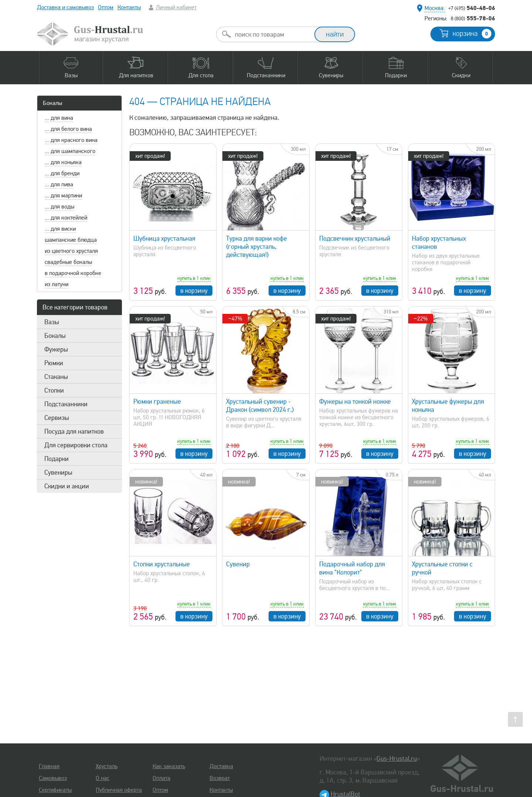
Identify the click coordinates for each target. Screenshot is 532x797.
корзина (472, 34)
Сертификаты (55, 790)
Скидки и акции (67, 486)
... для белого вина (68, 129)
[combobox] (272, 34)
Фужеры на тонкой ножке (355, 401)
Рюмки (54, 363)
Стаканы (56, 377)
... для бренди (62, 173)
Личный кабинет (176, 7)
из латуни (57, 284)
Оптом (106, 7)
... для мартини (63, 196)
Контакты (129, 7)
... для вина (59, 118)
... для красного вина (71, 140)
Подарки (57, 459)
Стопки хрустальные (162, 564)
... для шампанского (70, 151)
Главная (49, 766)
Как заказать (169, 766)
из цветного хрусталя (71, 251)
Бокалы (52, 103)
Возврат (220, 778)
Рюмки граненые (157, 401)
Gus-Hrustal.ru (397, 759)
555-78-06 (473, 18)
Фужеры (56, 349)
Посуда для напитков (74, 431)
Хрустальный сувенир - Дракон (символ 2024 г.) (260, 406)
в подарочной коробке (73, 273)
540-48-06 (472, 8)
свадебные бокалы (68, 262)
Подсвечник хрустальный (355, 238)
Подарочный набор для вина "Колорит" (352, 568)
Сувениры (58, 472)
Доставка (221, 766)
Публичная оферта (119, 790)
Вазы (52, 322)
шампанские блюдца (71, 240)
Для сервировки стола (76, 445)
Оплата (161, 778)
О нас (103, 778)
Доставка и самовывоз (65, 7)
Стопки (54, 390)
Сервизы (57, 418)
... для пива (59, 184)
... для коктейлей (66, 218)
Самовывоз (53, 778)
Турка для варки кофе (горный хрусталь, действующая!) (257, 247)
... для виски (60, 229)
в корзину (194, 291)
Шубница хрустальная (164, 238)
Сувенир (238, 564)
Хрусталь (107, 766)
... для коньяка (63, 162)
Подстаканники (66, 404)
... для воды (59, 207)
